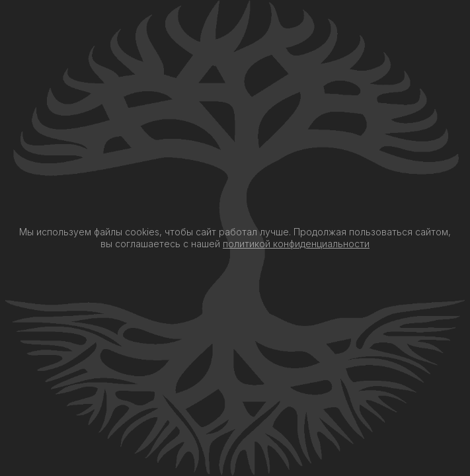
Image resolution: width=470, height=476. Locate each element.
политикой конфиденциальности (296, 244)
